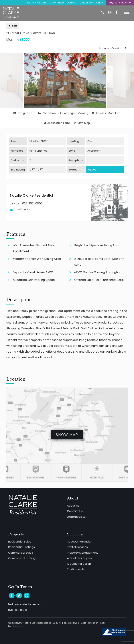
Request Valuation (120, 3)
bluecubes (18, 626)
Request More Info (106, 113)
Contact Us (75, 511)
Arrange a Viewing (113, 48)
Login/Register (77, 517)
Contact (72, 3)
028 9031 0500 (32, 203)
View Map (82, 123)
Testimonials (76, 569)
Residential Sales (20, 542)
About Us (73, 506)
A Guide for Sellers (79, 564)
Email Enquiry (22, 209)
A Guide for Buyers (79, 558)
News (61, 3)
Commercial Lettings (22, 558)
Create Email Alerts (92, 3)
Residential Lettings (21, 547)
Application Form (57, 123)
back (13, 26)
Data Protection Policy (93, 623)
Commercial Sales (21, 553)
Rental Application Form (41, 3)
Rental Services (77, 547)
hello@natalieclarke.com (25, 604)
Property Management (82, 553)
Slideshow (47, 113)
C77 (32, 170)
